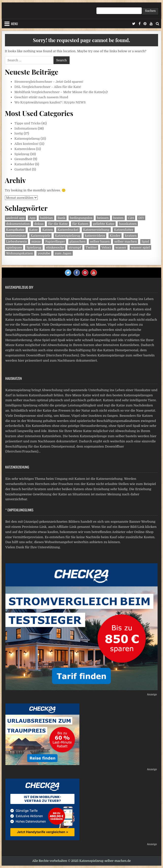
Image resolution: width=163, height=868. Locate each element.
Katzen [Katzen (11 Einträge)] (48, 230)
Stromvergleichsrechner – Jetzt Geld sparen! (49, 82)
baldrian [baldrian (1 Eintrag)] (46, 218)
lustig (19, 133)
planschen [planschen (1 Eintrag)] (78, 242)
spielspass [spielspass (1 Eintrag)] (14, 247)
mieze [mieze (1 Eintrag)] (36, 242)
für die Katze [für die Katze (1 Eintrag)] (58, 224)
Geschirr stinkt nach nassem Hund (41, 97)
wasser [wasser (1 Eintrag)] (121, 247)
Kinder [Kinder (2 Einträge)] (115, 236)
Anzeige (152, 694)
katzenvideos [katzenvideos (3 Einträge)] (95, 236)
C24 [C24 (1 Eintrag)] (131, 218)
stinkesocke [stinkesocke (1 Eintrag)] (55, 247)
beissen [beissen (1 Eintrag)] (103, 218)
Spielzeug (22, 154)
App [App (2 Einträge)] (32, 218)
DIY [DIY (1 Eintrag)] (141, 218)
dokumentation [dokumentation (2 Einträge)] (18, 224)
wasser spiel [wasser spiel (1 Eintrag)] (140, 247)
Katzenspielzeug (27, 139)
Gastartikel (23, 169)
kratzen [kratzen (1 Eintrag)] (131, 236)
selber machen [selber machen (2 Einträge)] (126, 242)
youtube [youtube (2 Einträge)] (44, 253)
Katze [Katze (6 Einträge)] (33, 230)
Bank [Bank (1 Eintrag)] (61, 218)
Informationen (26, 128)
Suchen (150, 11)
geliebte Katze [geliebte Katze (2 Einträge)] (104, 224)
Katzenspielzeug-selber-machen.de (105, 861)
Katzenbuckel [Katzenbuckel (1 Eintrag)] (68, 230)
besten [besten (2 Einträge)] (118, 218)
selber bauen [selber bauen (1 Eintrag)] (100, 242)
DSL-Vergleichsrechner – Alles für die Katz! (48, 87)
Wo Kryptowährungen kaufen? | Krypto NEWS (50, 102)
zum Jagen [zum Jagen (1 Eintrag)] (63, 253)
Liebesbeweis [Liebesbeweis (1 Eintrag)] (17, 242)
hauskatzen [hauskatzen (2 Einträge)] (128, 224)
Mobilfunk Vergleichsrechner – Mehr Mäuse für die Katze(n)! (61, 92)
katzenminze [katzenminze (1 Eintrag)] (16, 236)
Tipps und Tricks (28, 123)
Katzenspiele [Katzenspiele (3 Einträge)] (40, 236)
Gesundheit (23, 159)
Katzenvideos (25, 149)
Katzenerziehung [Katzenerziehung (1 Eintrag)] (96, 230)
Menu (15, 24)
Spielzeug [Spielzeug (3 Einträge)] (34, 247)
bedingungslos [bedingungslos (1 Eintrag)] (81, 218)
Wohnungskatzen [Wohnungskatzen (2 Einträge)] (20, 253)
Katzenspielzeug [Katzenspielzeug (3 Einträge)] (68, 236)
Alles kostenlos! (27, 144)
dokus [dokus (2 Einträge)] (39, 224)
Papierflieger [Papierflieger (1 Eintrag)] (55, 242)
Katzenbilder (24, 164)
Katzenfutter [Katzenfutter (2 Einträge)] (124, 230)
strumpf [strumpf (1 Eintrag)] (75, 247)
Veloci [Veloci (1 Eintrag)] (106, 247)
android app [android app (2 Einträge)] (16, 218)
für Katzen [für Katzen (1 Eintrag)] (80, 224)
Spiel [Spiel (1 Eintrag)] (145, 242)
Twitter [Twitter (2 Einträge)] (91, 247)
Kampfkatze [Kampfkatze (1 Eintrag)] (15, 230)
